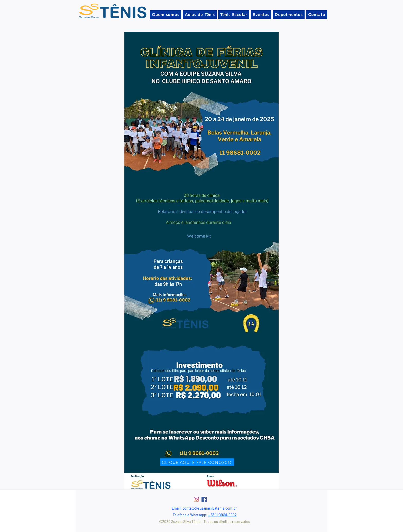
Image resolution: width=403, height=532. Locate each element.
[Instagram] (196, 499)
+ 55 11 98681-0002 (222, 515)
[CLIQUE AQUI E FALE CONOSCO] (197, 462)
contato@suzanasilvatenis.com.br (210, 508)
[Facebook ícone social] (204, 499)
